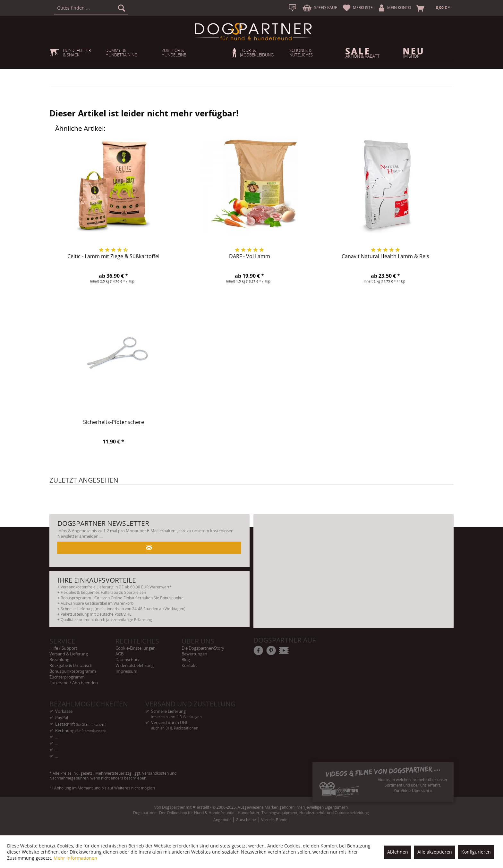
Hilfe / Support (63, 648)
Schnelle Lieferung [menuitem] (193, 711)
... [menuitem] (57, 737)
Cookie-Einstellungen (136, 648)
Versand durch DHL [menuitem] (193, 723)
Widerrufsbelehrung (135, 665)
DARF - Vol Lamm (250, 257)
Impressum (126, 671)
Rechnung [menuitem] (80, 730)
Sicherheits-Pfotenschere (114, 422)
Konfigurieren (476, 852)
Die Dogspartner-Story (203, 648)
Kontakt (189, 665)
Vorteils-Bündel (275, 820)
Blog (186, 660)
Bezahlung (59, 660)
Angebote (222, 820)
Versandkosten (155, 773)
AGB (119, 654)
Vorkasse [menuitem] (64, 711)
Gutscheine (246, 820)
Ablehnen (398, 852)
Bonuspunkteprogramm (73, 671)
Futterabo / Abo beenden (74, 683)
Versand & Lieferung (69, 654)
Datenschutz (128, 660)
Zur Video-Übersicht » (413, 791)
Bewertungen (194, 654)
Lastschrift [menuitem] (81, 724)
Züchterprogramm (67, 677)
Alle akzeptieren (435, 852)
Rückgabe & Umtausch (71, 665)
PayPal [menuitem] (62, 718)
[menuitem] (91, 8)
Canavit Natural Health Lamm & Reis (385, 257)
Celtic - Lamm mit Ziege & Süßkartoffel (113, 257)
